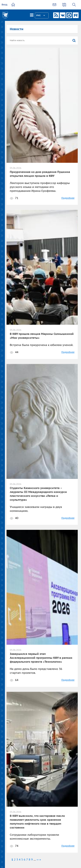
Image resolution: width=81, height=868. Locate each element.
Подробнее (68, 198)
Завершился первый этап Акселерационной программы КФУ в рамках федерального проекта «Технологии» (41, 658)
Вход (4, 5)
